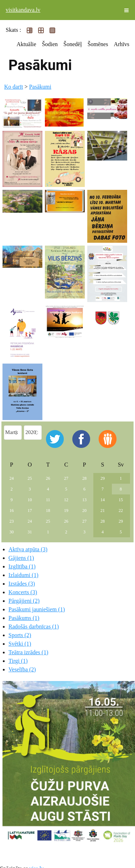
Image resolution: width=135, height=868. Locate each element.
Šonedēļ (73, 44)
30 (12, 532)
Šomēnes (98, 44)
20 (84, 511)
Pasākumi (40, 87)
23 (12, 521)
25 (30, 478)
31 (30, 532)
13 (84, 500)
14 (103, 500)
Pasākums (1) (24, 618)
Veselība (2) (22, 669)
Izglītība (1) (22, 566)
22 (121, 511)
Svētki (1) (20, 644)
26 (48, 478)
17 (30, 511)
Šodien (50, 44)
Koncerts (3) (23, 592)
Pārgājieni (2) (24, 601)
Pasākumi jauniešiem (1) (37, 609)
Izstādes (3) (22, 584)
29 (103, 478)
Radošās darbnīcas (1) (34, 627)
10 (30, 500)
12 (66, 500)
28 (84, 478)
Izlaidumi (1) (24, 575)
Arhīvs (121, 44)
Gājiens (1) (21, 558)
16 (12, 511)
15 (121, 500)
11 (48, 500)
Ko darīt (14, 87)
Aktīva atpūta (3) (28, 549)
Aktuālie (27, 44)
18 (48, 511)
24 (12, 478)
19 (66, 511)
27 (66, 478)
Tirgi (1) (18, 661)
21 (103, 511)
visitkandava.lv (23, 10)
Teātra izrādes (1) (28, 652)
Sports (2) (20, 635)
